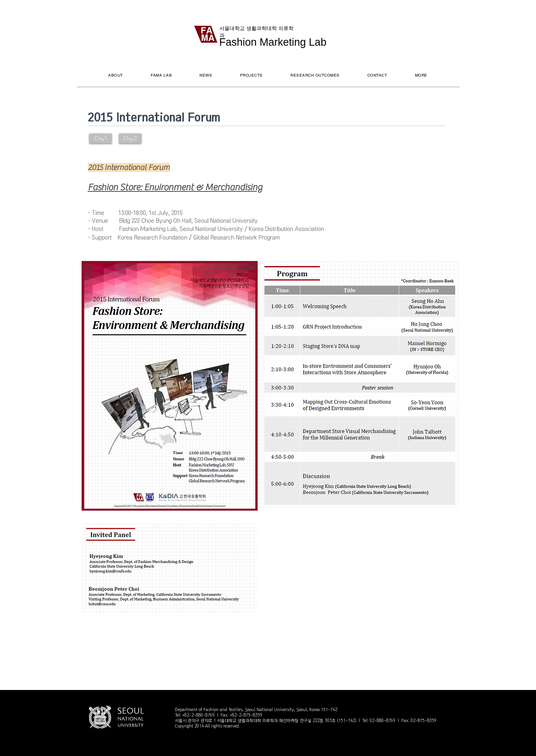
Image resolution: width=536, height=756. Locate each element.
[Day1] (101, 139)
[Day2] (130, 139)
